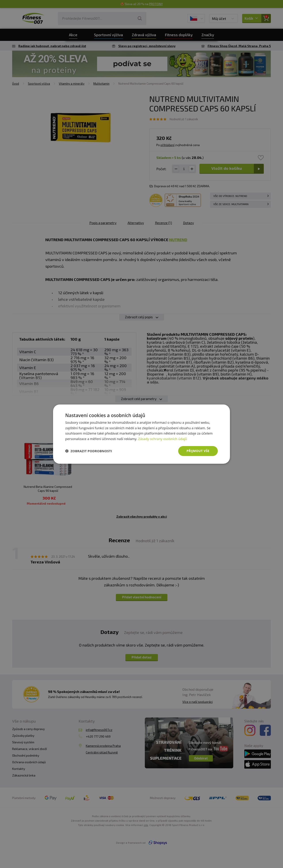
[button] (89, 451)
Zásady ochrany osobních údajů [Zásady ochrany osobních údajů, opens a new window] (163, 439)
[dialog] (141, 434)
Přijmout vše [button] (198, 451)
